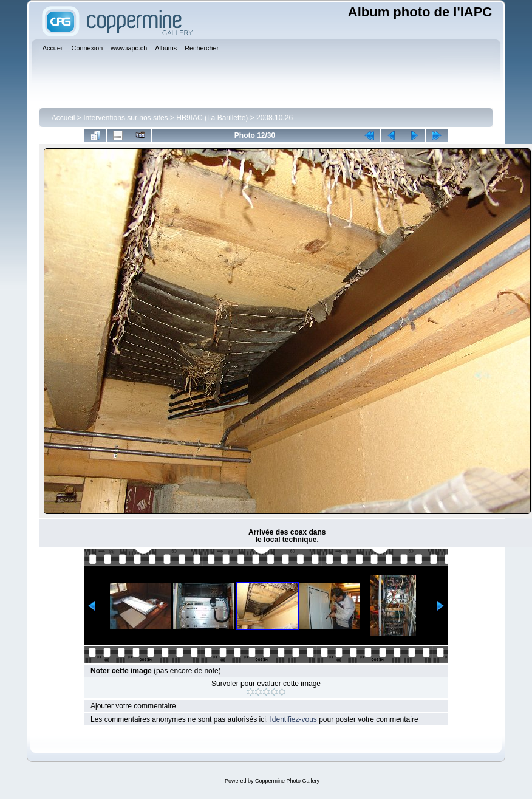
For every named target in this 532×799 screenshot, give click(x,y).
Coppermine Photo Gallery (287, 781)
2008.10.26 (275, 118)
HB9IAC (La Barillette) (212, 118)
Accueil (63, 118)
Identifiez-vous (293, 719)
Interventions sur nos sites (125, 118)
